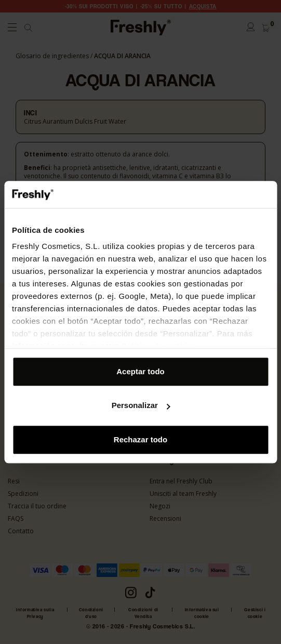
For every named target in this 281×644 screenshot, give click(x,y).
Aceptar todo (140, 371)
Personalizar (141, 406)
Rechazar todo (140, 439)
